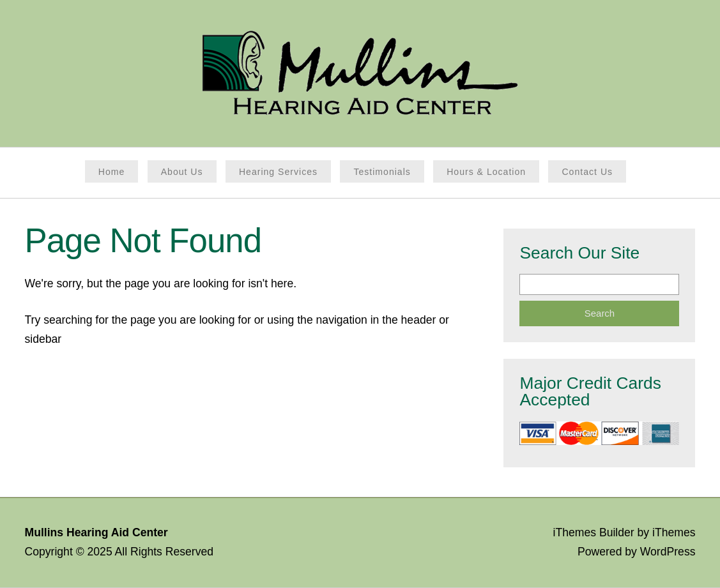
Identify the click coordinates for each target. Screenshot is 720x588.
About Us (182, 172)
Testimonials (382, 172)
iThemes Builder (594, 532)
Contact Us (587, 172)
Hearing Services (278, 172)
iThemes (674, 532)
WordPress (668, 552)
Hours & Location (486, 172)
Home (112, 172)
